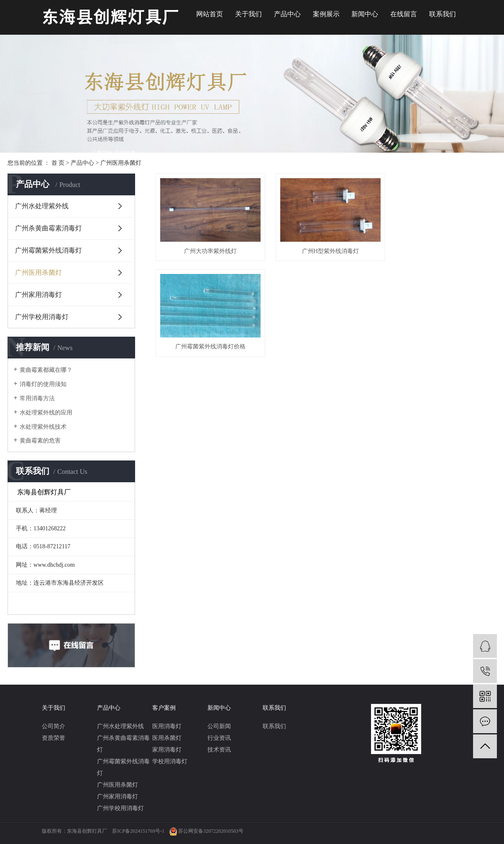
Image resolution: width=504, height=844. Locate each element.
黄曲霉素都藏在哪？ (46, 370)
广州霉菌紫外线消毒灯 (49, 250)
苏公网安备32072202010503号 (211, 831)
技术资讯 (219, 750)
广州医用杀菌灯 (121, 163)
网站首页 (210, 14)
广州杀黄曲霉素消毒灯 (49, 228)
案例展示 (326, 14)
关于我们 (248, 14)
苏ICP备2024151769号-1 (138, 831)
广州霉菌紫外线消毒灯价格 (443, 249)
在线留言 (404, 14)
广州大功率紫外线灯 (209, 249)
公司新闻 (219, 726)
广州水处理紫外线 (42, 206)
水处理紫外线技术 (43, 427)
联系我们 (443, 14)
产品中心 (287, 14)
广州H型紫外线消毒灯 (326, 249)
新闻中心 (365, 14)
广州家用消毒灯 (38, 295)
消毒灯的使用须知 (43, 384)
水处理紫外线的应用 (46, 413)
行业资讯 (219, 738)
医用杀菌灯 (167, 738)
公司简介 (54, 726)
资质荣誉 (54, 738)
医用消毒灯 (167, 726)
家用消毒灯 (167, 750)
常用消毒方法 (37, 398)
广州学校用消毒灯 (42, 317)
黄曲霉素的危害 (40, 441)
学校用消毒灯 (170, 761)
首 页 (58, 163)
